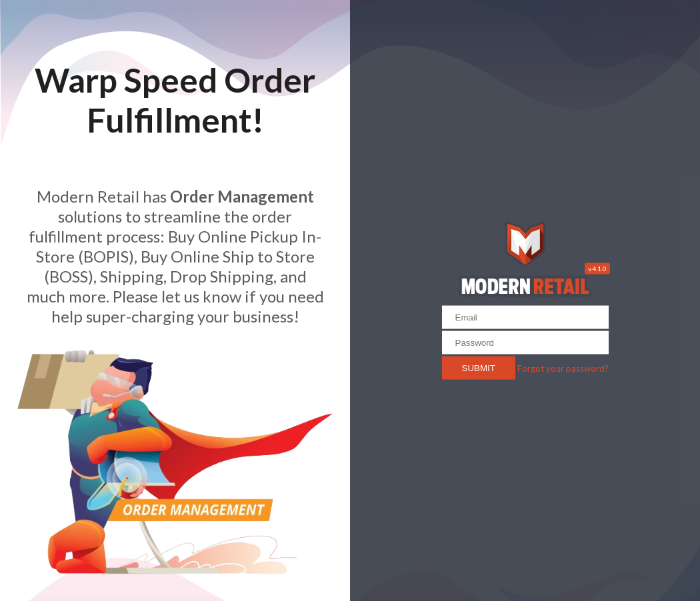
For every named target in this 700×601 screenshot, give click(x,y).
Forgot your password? (563, 368)
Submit (479, 367)
